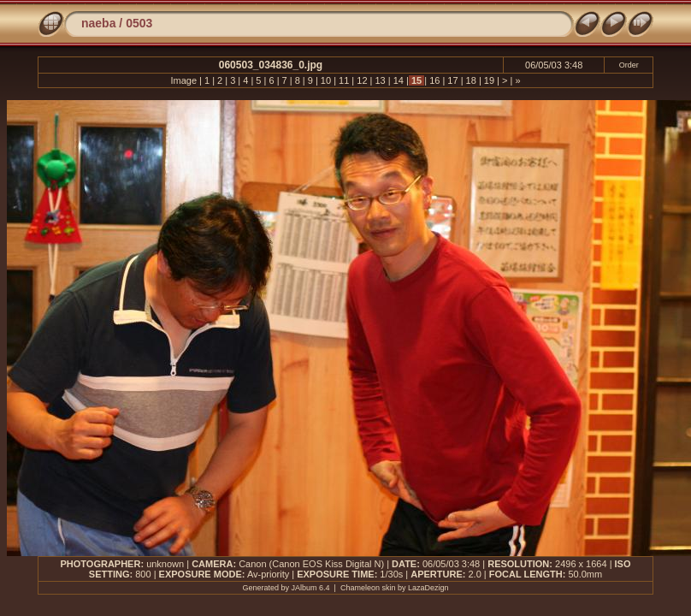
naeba (98, 23)
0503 (139, 23)
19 (489, 80)
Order (629, 65)
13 (380, 80)
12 (362, 80)
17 (452, 80)
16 (434, 80)
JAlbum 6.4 (311, 588)
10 (326, 80)
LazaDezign (428, 588)
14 (399, 80)
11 (344, 80)
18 (471, 80)
